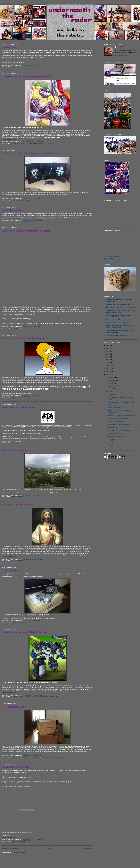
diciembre (111, 377)
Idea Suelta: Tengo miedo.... (16, 767)
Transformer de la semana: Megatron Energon (25, 632)
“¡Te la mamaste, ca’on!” (14, 707)
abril (109, 446)
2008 (108, 375)
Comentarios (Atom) (18, 853)
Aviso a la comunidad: (13, 210)
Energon (14, 697)
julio (109, 392)
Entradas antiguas (87, 849)
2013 (108, 360)
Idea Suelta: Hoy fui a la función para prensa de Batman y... (31, 153)
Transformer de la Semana (43, 143)
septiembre (112, 386)
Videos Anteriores (110, 259)
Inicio (49, 849)
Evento (17, 200)
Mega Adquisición (48, 757)
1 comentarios (37, 441)
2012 (108, 363)
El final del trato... (11, 571)
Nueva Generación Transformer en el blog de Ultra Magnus (119, 327)
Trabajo (22, 497)
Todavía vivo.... (10, 47)
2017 (108, 348)
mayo (110, 443)
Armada (13, 757)
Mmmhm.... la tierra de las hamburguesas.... (24, 338)
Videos (24, 328)
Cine (12, 200)
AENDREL (120, 47)
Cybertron (26, 757)
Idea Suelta (25, 200)
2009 (108, 372)
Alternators (15, 143)
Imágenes (14, 497)
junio (110, 440)
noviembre (111, 380)
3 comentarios (37, 65)
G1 (40, 757)
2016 (108, 351)
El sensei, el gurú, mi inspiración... (118, 335)
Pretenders (59, 757)
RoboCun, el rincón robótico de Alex (119, 323)
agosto (110, 389)
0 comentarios (38, 221)
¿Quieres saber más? (10, 139)
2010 (108, 369)
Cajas (23, 622)
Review (30, 143)
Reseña (24, 143)
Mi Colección (16, 328)
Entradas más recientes (10, 849)
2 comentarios (38, 142)
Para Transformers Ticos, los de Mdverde (121, 307)
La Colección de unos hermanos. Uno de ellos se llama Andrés (120, 311)
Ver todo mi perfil (121, 56)
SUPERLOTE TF (18, 576)
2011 (108, 366)
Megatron (22, 697)
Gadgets (14, 561)
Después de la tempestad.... (16, 450)
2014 (108, 357)
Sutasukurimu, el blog (114, 320)
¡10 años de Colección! (111, 256)
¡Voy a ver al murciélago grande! (18, 407)
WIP (12, 67)
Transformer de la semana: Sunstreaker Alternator (27, 77)
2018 (108, 345)
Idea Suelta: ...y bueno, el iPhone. (19, 505)
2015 (108, 354)
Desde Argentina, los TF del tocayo (118, 304)
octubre (110, 383)
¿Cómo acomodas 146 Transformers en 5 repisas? (27, 231)
